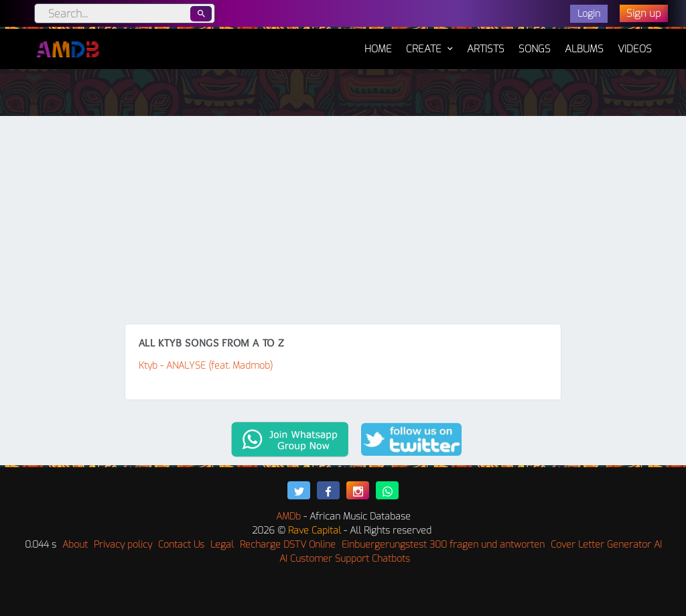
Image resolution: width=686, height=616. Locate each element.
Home (378, 42)
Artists (486, 49)
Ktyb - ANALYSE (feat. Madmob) (206, 366)
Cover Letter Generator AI (606, 545)
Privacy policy (123, 545)
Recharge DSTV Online (288, 545)
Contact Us (181, 545)
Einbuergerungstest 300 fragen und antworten (443, 545)
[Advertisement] (343, 223)
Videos (635, 49)
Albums (584, 49)
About (75, 545)
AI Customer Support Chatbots (345, 559)
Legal (222, 545)
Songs (535, 49)
